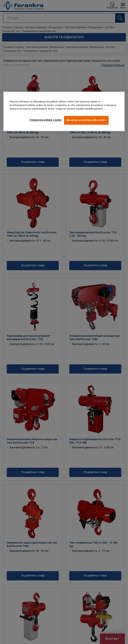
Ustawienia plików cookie (46, 120)
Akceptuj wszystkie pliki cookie (86, 120)
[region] (64, 111)
